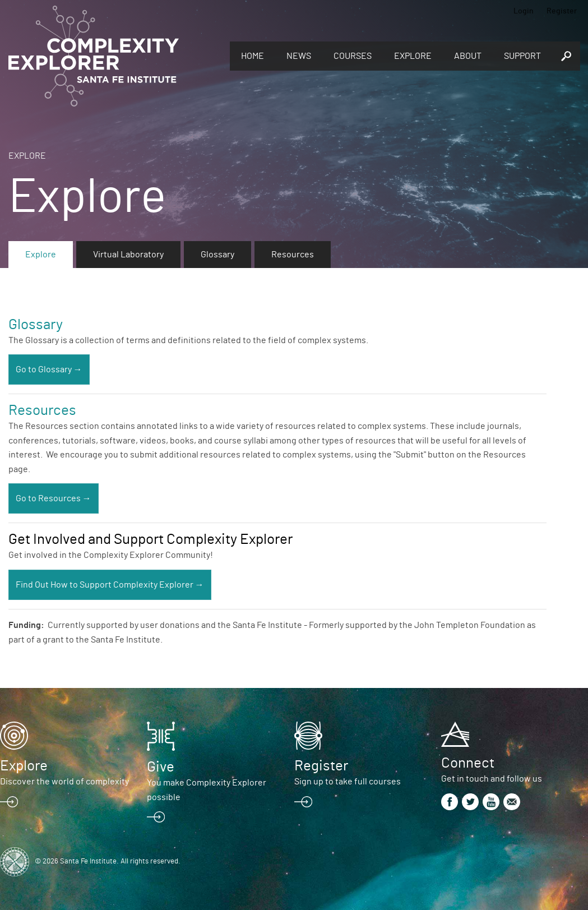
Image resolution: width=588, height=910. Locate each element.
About (468, 56)
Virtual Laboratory (128, 255)
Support (522, 56)
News (299, 56)
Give (161, 767)
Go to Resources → (54, 498)
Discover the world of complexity (64, 782)
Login (524, 11)
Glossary (217, 255)
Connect (468, 763)
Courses (353, 56)
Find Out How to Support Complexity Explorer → (110, 585)
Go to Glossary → (49, 369)
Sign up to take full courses (348, 782)
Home (253, 56)
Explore (413, 56)
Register (562, 11)
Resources (293, 255)
